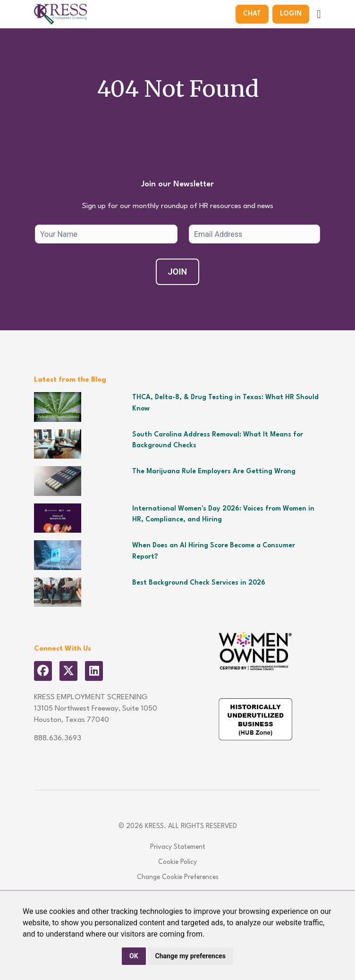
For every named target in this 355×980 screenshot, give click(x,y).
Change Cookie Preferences (178, 877)
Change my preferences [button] (190, 956)
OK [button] (134, 956)
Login (291, 14)
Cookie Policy (177, 862)
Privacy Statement (178, 847)
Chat (252, 14)
